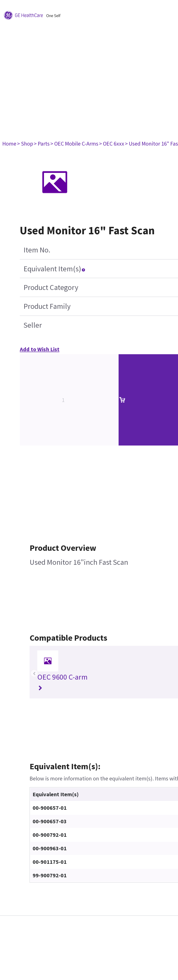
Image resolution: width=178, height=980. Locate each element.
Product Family (47, 306)
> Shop (25, 144)
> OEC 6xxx (112, 144)
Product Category (51, 287)
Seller (33, 325)
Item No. (37, 250)
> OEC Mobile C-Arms (74, 144)
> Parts (42, 144)
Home (9, 144)
